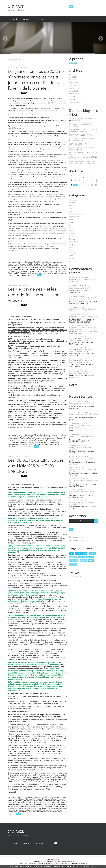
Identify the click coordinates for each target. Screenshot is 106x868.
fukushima (23, 444)
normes (51, 266)
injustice (32, 440)
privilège (39, 440)
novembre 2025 (75, 88)
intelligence (31, 801)
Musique (72, 233)
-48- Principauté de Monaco (79, 152)
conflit (45, 440)
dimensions (48, 806)
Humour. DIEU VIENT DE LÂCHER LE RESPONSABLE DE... (83, 299)
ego (58, 801)
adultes (34, 266)
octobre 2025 (74, 91)
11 (96, 180)
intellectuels (28, 804)
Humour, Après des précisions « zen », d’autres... (81, 339)
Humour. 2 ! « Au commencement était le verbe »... (81, 288)
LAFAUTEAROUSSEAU (87, 163)
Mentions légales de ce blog (40, 864)
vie (43, 439)
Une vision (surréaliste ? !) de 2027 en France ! (82, 470)
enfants (64, 266)
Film (71, 211)
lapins (47, 269)
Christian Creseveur (76, 159)
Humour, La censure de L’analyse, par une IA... (83, 310)
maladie (30, 442)
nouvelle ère (56, 268)
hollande (83, 561)
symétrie (39, 801)
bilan (48, 799)
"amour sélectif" (26, 439)
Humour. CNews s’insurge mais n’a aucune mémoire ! (82, 426)
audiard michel (23, 803)
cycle (10, 275)
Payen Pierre (74, 287)
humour (92, 553)
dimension (40, 806)
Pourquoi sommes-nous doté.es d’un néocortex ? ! (82, 404)
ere (29, 268)
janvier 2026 (74, 83)
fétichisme (55, 803)
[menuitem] (14, 19)
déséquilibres (29, 810)
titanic (65, 271)
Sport (71, 256)
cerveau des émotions (36, 271)
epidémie (57, 269)
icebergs (38, 273)
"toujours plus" (14, 273)
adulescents (22, 266)
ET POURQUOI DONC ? (80, 144)
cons (30, 803)
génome (63, 801)
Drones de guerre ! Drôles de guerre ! (83, 139)
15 (83, 183)
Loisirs (72, 231)
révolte (52, 442)
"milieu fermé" (39, 442)
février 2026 (74, 80)
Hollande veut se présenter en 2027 (82, 157)
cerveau (64, 269)
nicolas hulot (57, 271)
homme (63, 273)
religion (11, 814)
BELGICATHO (88, 136)
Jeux (16, 264)
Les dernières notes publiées (53, 861)
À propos (39, 19)
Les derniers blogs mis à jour (39, 861)
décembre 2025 (75, 85)
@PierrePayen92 (75, 576)
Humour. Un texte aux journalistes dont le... (83, 437)
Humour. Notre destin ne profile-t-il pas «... (82, 280)
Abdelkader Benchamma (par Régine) (82, 118)
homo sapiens (54, 273)
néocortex (48, 271)
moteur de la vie (49, 810)
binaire (56, 806)
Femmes (41, 262)
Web (49, 264)
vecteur (54, 812)
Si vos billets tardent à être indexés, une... (82, 493)
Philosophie (23, 264)
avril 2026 (73, 74)
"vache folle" (32, 444)
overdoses (30, 273)
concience (16, 275)
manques (20, 810)
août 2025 (73, 97)
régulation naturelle (21, 269)
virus (17, 442)
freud (29, 266)
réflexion (23, 275)
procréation (23, 268)
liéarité (27, 806)
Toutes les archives (75, 103)
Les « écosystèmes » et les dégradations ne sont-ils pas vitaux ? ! (35, 294)
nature (62, 803)
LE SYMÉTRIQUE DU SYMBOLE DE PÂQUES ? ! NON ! (81, 459)
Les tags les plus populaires (68, 861)
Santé (40, 437)
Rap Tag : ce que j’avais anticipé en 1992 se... (83, 481)
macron (81, 557)
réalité (33, 806)
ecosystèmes (37, 439)
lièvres (41, 269)
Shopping (73, 253)
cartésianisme (18, 804)
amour (62, 437)
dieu (71, 553)
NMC (80, 150)
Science (44, 264)
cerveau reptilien (21, 271)
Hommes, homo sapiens (53, 262)
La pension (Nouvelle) (77, 143)
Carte (73, 385)
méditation (31, 275)
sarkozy (73, 557)
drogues (23, 273)
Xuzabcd (72, 372)
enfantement (13, 268)
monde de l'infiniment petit (26, 808)
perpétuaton (49, 439)
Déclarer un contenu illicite (26, 864)
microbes (11, 442)
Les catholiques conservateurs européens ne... (80, 135)
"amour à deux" (14, 439)
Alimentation (39, 435)
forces (10, 804)
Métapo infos (82, 131)
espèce (64, 268)
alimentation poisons (41, 804)
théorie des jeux (52, 808)
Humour (11, 264)
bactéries (23, 442)
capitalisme (37, 803)
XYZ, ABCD (16, 7)
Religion (38, 264)
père (46, 266)
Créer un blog (49, 859)
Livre (71, 228)
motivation (39, 810)
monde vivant (41, 808)
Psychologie (74, 242)
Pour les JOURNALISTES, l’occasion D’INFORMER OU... (82, 504)
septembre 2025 (75, 94)
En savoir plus (90, 866)
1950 (51, 269)
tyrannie (25, 440)
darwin (11, 269)
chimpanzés (12, 803)
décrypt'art (76, 120)
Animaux (72, 203)
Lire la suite (73, 63)
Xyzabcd (72, 339)
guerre (50, 440)
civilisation (34, 268)
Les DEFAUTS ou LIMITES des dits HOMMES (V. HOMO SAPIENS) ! (36, 466)
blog (85, 864)
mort (19, 440)
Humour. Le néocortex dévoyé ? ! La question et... (83, 317)
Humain (72, 219)
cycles (16, 812)
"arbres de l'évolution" (24, 446)
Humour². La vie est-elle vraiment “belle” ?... (81, 448)
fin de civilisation (45, 268)
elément (46, 801)
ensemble (53, 801)
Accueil (14, 19)
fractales (59, 810)
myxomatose (34, 269)
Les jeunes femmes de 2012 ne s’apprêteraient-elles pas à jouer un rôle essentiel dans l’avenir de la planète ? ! (36, 80)
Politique (31, 264)
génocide (57, 440)
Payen (71, 279)
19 (71, 185)
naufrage (45, 273)
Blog (36, 262)
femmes (57, 266)
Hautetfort (57, 859)
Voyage (72, 259)
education (60, 799)
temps (60, 812)
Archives (26, 19)
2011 (44, 799)
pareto (14, 810)
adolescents (12, 266)
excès (46, 442)
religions (11, 271)
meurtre (40, 266)
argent (49, 803)
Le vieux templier (78, 140)
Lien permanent (15, 262)
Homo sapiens (74, 217)
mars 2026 (73, 77)
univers (11, 812)
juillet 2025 (73, 99)
